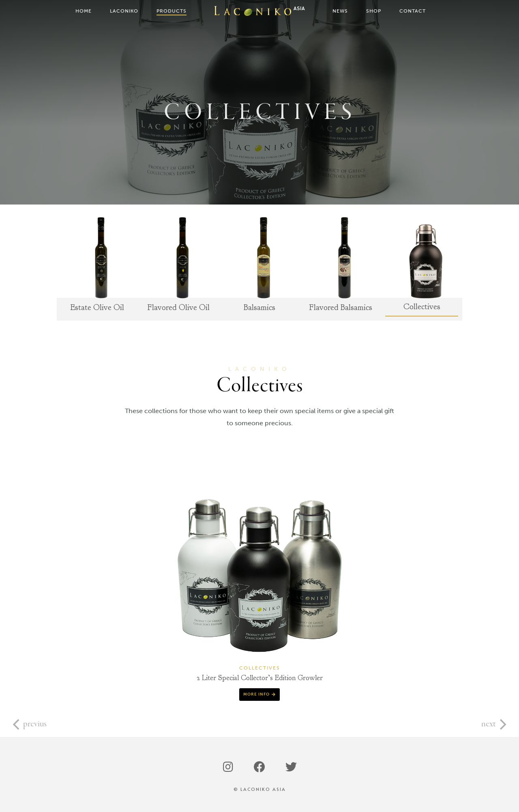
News (340, 11)
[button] (259, 695)
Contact (413, 11)
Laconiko (124, 11)
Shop (374, 11)
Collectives (422, 307)
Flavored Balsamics (341, 308)
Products (172, 11)
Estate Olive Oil (97, 308)
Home (84, 11)
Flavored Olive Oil (179, 308)
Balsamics (259, 308)
